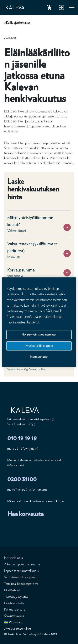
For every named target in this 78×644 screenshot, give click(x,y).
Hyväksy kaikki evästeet (39, 346)
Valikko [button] (72, 8)
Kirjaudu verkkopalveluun (61, 8)
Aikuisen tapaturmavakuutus (22, 564)
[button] (67, 227)
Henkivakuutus (14, 558)
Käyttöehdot (12, 590)
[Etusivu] (15, 8)
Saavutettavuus (14, 616)
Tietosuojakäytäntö (16, 597)
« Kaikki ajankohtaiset (17, 23)
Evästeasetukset (39, 357)
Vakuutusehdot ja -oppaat (20, 577)
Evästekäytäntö (14, 603)
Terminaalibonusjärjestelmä (21, 584)
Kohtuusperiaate (15, 609)
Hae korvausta (25, 514)
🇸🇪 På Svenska (14, 622)
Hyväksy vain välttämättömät (39, 335)
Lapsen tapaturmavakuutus (21, 571)
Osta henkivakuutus (50, 8)
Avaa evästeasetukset (18, 629)
